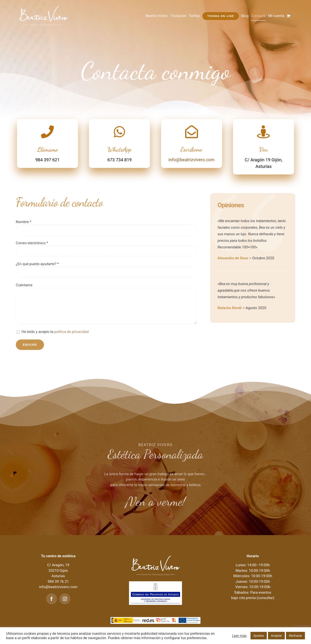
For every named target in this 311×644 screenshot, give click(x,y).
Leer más (239, 636)
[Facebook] (52, 599)
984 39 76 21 (58, 582)
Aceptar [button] (276, 636)
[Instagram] (65, 599)
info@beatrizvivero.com (191, 161)
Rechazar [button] (295, 636)
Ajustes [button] (259, 636)
